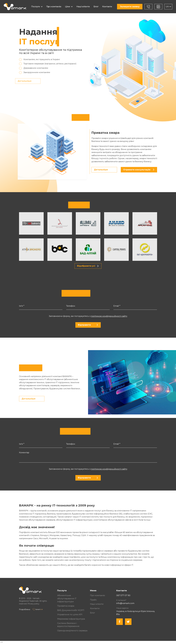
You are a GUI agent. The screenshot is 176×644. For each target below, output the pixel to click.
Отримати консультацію (139, 170)
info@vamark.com (125, 603)
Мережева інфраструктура (71, 619)
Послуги (36, 7)
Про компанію (54, 7)
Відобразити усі (88, 266)
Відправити (88, 325)
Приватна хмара (66, 606)
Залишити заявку (130, 7)
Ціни (68, 7)
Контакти (107, 7)
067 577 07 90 (123, 595)
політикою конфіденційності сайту (109, 316)
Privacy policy (33, 604)
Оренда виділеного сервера (72, 631)
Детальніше (20, 81)
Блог (96, 7)
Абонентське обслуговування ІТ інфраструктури (67, 598)
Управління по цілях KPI (70, 615)
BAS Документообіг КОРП (71, 610)
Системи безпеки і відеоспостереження (68, 625)
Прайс (93, 600)
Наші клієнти (83, 7)
